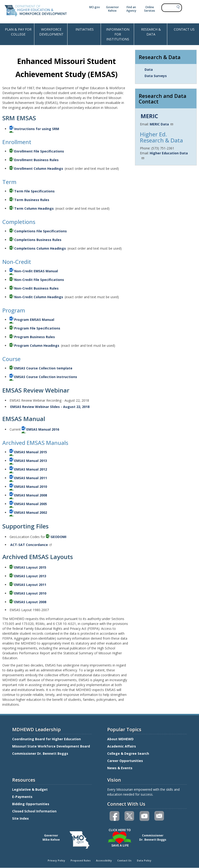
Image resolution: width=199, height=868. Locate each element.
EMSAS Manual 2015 (31, 452)
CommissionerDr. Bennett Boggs (153, 838)
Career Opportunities (125, 761)
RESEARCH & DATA (151, 32)
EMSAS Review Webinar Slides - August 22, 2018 (50, 407)
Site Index (21, 818)
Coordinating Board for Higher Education (47, 739)
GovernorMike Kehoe (51, 838)
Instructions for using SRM (37, 129)
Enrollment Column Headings (39, 168)
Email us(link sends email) (157, 813)
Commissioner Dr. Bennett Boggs (40, 753)
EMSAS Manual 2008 (31, 495)
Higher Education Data (164, 155)
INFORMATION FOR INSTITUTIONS (118, 34)
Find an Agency (131, 9)
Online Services (150, 9)
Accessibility (104, 861)
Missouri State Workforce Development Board (51, 746)
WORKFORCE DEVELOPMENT (51, 32)
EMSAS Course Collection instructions (46, 377)
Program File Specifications (37, 328)
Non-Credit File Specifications (39, 280)
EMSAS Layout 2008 (30, 602)
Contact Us (124, 861)
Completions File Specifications (41, 231)
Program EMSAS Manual (34, 320)
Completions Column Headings (40, 248)
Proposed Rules (81, 861)
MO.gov (94, 7)
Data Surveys (156, 76)
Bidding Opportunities (31, 804)
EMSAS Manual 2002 (31, 512)
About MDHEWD (120, 739)
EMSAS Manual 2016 (43, 429)
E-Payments (22, 797)
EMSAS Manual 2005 (31, 504)
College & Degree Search (129, 753)
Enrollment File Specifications (39, 151)
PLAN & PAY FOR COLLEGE (18, 32)
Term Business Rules (32, 200)
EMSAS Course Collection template (43, 368)
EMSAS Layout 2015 (30, 567)
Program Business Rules (35, 337)
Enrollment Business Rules (36, 160)
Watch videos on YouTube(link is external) (142, 813)
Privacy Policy (56, 861)
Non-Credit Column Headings (39, 297)
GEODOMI (59, 537)
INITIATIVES (85, 29)
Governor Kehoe (112, 9)
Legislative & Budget (30, 789)
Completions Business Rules (38, 240)
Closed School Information (34, 811)
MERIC (149, 116)
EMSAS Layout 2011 (30, 585)
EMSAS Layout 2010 (30, 593)
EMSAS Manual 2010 (31, 487)
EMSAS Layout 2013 (30, 576)
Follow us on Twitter (130, 816)
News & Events (120, 768)
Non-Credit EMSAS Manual (36, 271)
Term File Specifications (34, 191)
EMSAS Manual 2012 (31, 469)
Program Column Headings (37, 345)
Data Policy (144, 861)
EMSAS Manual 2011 (31, 478)
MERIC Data (162, 124)
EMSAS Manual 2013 (31, 461)
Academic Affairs (122, 746)
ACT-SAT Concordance (31, 545)
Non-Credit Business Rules (36, 288)
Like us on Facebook (112, 813)
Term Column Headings (34, 208)
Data (149, 69)
